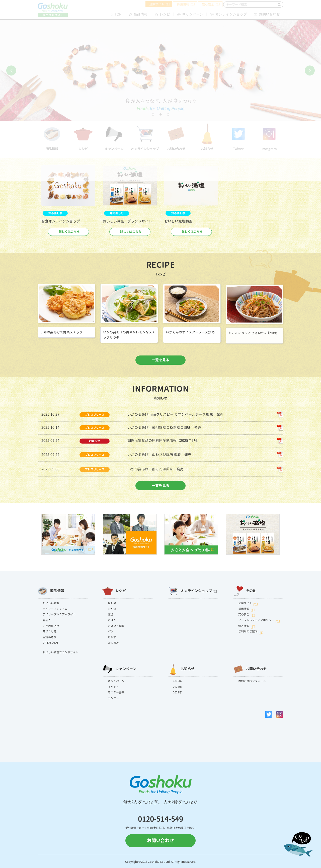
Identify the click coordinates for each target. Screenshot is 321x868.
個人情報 (244, 626)
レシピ (114, 591)
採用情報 (244, 609)
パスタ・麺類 (116, 626)
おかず (112, 637)
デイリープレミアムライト (59, 614)
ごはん (112, 620)
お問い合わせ (250, 669)
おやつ (112, 609)
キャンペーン (120, 669)
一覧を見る (160, 360)
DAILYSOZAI (50, 643)
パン (111, 631)
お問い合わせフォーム (252, 681)
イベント (113, 687)
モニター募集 (116, 692)
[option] (68, 203)
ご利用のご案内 (248, 631)
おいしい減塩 (51, 603)
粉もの (112, 603)
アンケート (115, 698)
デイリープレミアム (55, 609)
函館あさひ (50, 637)
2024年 (177, 687)
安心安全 (244, 614)
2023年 (177, 692)
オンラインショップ (190, 591)
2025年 (177, 681)
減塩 (111, 614)
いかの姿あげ (51, 626)
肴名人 (47, 620)
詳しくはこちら (69, 232)
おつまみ (113, 643)
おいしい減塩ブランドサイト (61, 652)
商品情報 (51, 591)
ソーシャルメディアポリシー (256, 620)
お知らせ (181, 669)
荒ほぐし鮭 (50, 631)
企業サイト (245, 603)
